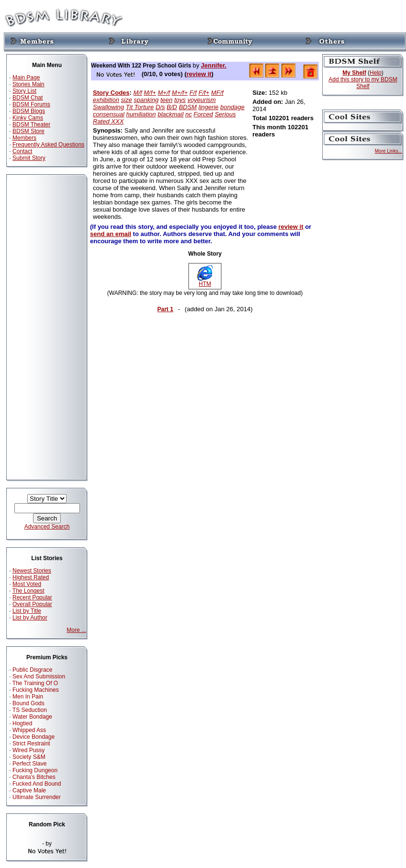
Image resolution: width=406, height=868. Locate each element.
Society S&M (29, 757)
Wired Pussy (28, 750)
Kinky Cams (28, 118)
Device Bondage (34, 737)
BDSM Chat (28, 98)
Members (24, 138)
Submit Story (29, 158)
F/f (193, 93)
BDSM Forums (31, 104)
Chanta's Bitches (34, 777)
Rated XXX (108, 121)
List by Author (30, 618)
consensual (109, 114)
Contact (22, 151)
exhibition (106, 100)
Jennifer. (213, 65)
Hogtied (22, 723)
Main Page (26, 78)
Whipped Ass (29, 730)
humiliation (141, 114)
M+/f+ (180, 93)
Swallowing (108, 107)
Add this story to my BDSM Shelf (363, 83)
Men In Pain (28, 697)
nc (189, 114)
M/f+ (150, 93)
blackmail (170, 114)
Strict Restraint (31, 744)
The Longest (28, 591)
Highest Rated (31, 577)
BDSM (188, 107)
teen (166, 100)
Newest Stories (32, 571)
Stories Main (28, 84)
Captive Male (29, 790)
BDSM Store (28, 131)
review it (199, 74)
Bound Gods (28, 703)
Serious (225, 114)
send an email (111, 234)
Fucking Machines (36, 690)
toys (180, 100)
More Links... (389, 151)
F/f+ (204, 93)
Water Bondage (32, 717)
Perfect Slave (29, 764)
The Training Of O (35, 683)
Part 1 (165, 309)
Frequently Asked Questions (48, 145)
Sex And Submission (39, 676)
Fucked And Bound (37, 784)
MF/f (217, 93)
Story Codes (111, 93)
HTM (205, 281)
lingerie (209, 107)
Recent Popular (32, 597)
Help (376, 73)
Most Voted (27, 584)
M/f (138, 93)
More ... (76, 630)
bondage (232, 107)
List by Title (27, 611)
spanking (146, 100)
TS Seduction (30, 710)
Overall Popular (32, 604)
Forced (203, 114)
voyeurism (201, 100)
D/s (160, 107)
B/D (172, 107)
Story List (24, 91)
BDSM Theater (31, 124)
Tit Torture (140, 107)
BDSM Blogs (29, 111)
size (127, 100)
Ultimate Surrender (37, 797)
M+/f (164, 93)
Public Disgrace (32, 670)
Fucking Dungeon (35, 770)
